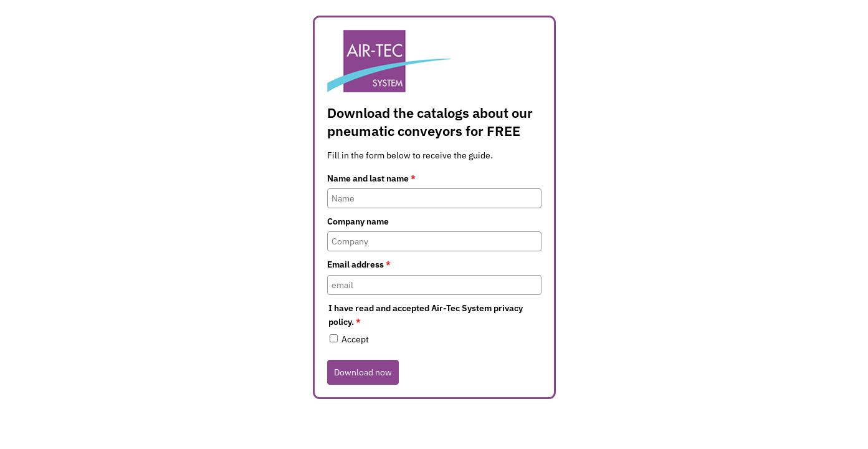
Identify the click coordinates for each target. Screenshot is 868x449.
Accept (355, 339)
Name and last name (371, 178)
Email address (359, 264)
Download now (363, 372)
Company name (358, 221)
